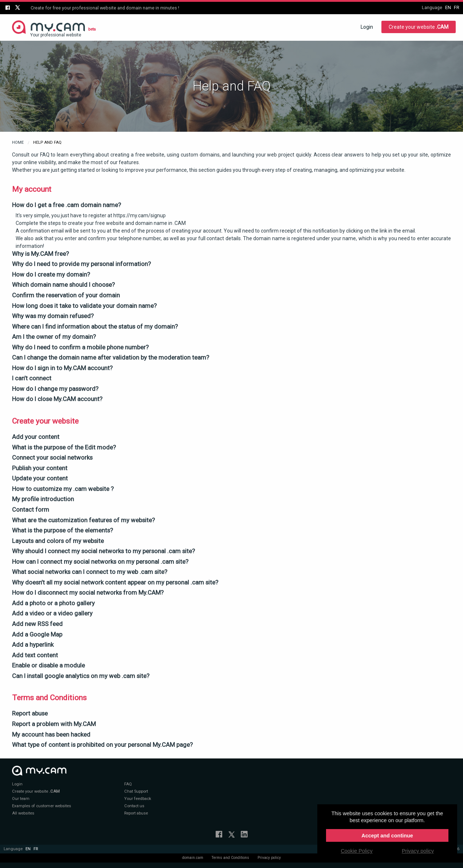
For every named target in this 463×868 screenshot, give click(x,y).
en (448, 7)
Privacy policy (269, 858)
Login (367, 27)
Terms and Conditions (230, 858)
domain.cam (193, 858)
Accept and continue (387, 836)
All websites (23, 813)
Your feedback (138, 799)
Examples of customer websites (42, 806)
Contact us (134, 806)
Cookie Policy (356, 851)
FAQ (128, 784)
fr (457, 7)
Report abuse (136, 813)
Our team (21, 799)
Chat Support (136, 791)
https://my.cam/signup (140, 215)
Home (18, 142)
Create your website (419, 27)
